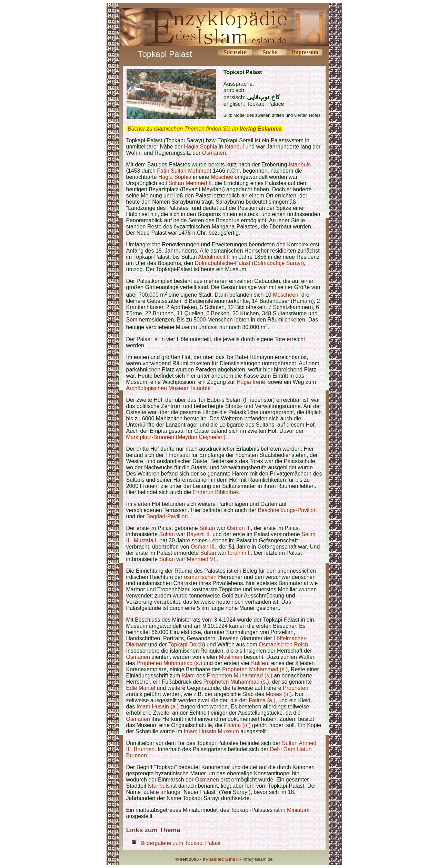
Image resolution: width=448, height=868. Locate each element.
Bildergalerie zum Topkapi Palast (181, 843)
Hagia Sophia (201, 147)
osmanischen (200, 577)
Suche (270, 52)
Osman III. (203, 547)
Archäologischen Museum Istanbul (168, 388)
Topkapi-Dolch (186, 645)
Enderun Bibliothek (216, 492)
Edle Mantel (141, 688)
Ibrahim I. (240, 553)
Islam (188, 676)
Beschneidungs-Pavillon (287, 510)
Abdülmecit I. (214, 257)
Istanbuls (300, 165)
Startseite (235, 52)
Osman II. (239, 528)
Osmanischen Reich (283, 645)
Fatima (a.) (262, 700)
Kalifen (260, 663)
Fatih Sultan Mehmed (183, 171)
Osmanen (214, 153)
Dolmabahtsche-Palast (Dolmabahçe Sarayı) (250, 263)
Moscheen (286, 295)
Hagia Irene (251, 382)
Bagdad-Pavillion (167, 516)
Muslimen (230, 657)
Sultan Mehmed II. (191, 183)
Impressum (305, 52)
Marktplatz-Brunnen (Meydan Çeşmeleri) (176, 437)
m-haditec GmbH (221, 859)
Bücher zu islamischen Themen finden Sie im (205, 129)
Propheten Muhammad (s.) (169, 663)
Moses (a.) (279, 694)
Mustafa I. (146, 540)
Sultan (207, 528)
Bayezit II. (199, 534)
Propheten (296, 688)
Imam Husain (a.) (158, 707)
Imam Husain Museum (211, 731)
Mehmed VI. (202, 559)
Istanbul (234, 147)
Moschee (222, 177)
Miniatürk (298, 810)
